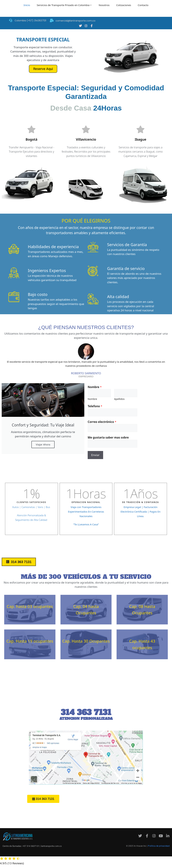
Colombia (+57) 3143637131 (30, 21)
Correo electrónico (102, 422)
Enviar (95, 455)
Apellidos (119, 399)
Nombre (95, 387)
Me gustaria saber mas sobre (108, 438)
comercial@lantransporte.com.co (76, 21)
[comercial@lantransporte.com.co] (52, 20)
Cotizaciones (124, 5)
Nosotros (104, 5)
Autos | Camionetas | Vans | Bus (31, 507)
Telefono (95, 406)
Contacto (143, 5)
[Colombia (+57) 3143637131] (11, 20)
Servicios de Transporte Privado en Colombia (64, 5)
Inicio (27, 5)
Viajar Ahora (43, 445)
